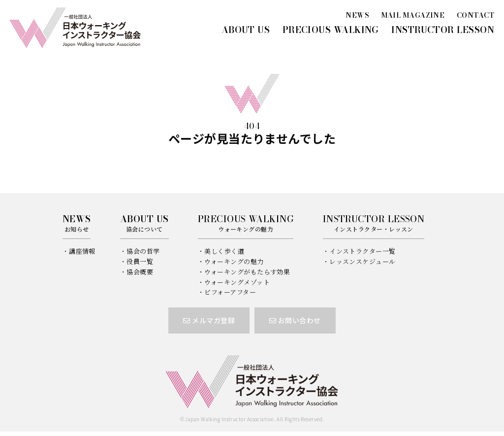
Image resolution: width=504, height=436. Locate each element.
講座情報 (82, 251)
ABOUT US (246, 30)
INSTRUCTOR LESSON (443, 30)
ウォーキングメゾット (237, 282)
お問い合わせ (295, 320)
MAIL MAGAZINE (413, 15)
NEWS (357, 15)
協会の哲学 (143, 251)
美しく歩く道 (224, 251)
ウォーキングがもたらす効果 (247, 272)
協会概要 (140, 272)
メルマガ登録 (209, 320)
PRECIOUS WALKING (331, 30)
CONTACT (475, 15)
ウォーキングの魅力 (234, 261)
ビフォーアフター (230, 292)
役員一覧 (140, 261)
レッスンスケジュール (362, 261)
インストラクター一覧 (362, 251)
